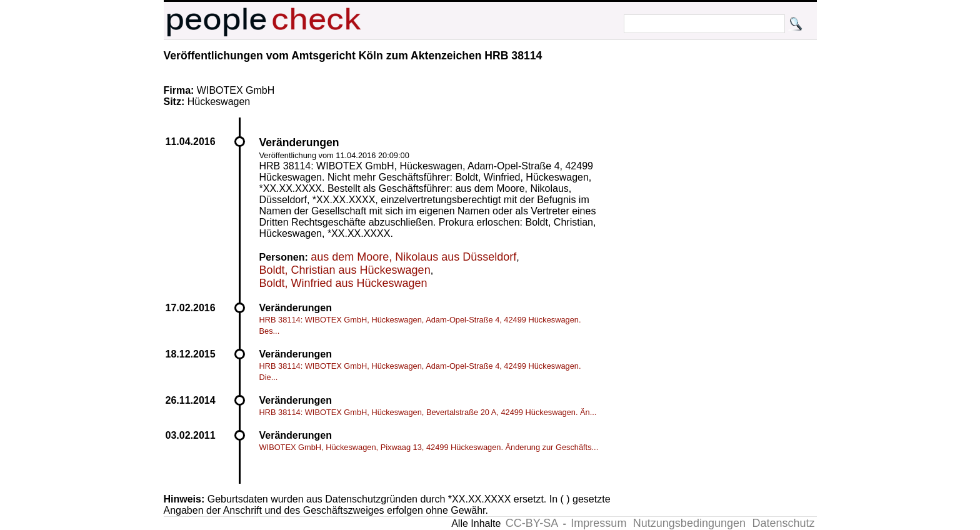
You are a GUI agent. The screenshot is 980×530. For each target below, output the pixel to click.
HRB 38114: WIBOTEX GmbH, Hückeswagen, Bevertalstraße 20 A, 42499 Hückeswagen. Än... (428, 412)
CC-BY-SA (532, 523)
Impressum (598, 523)
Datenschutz (783, 523)
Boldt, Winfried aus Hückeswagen (343, 283)
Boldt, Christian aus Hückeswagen (345, 270)
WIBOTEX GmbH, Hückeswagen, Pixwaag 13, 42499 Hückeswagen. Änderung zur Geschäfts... (429, 447)
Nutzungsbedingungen (689, 523)
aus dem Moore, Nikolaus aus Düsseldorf (413, 257)
